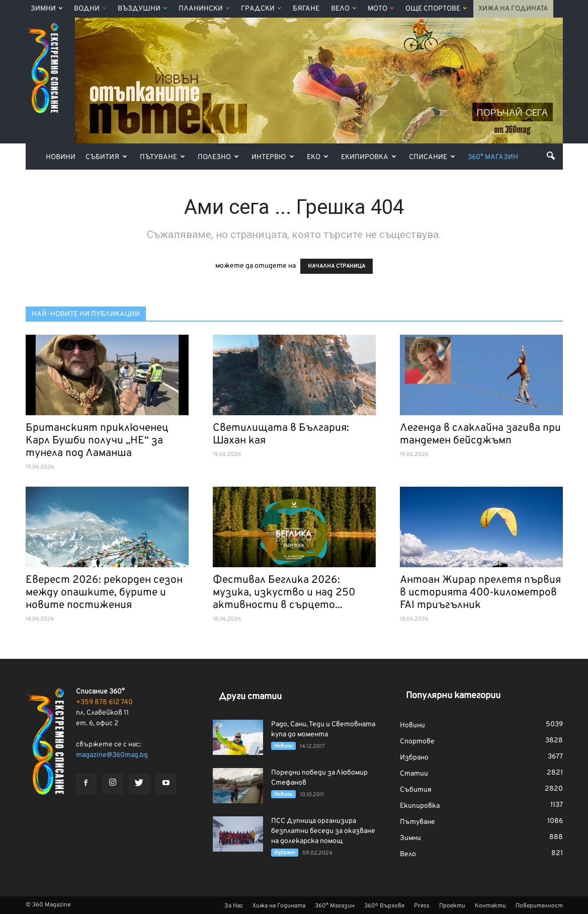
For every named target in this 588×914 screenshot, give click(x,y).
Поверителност (539, 906)
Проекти (452, 906)
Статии (414, 774)
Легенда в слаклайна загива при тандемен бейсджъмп (480, 434)
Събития (106, 157)
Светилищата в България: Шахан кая (281, 434)
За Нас (234, 906)
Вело (344, 9)
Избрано (285, 853)
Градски (261, 9)
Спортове (417, 742)
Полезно (218, 157)
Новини (61, 157)
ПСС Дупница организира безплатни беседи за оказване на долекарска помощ (323, 831)
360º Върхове (384, 906)
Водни (90, 9)
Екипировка (369, 157)
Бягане (306, 9)
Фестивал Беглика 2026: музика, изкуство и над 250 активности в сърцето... (284, 593)
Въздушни (142, 9)
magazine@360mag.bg (112, 755)
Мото (381, 9)
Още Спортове (436, 9)
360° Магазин (493, 157)
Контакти (490, 906)
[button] (551, 156)
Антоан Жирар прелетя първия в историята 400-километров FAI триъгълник (480, 593)
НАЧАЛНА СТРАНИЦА (337, 266)
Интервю (273, 157)
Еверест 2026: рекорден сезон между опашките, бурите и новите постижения (104, 593)
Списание (432, 157)
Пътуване (162, 157)
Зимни (47, 9)
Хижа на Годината (513, 9)
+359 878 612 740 (104, 702)
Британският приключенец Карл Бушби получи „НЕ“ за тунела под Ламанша (97, 441)
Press (422, 906)
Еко (318, 157)
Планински (204, 9)
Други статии (250, 697)
